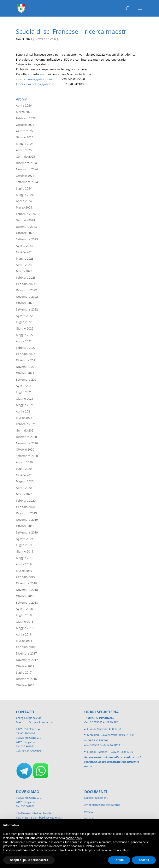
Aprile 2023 (24, 265)
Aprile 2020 (24, 488)
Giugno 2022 (25, 328)
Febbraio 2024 (26, 214)
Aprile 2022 (24, 341)
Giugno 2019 (25, 551)
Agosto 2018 (24, 609)
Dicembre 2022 (26, 290)
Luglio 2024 (24, 188)
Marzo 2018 (24, 641)
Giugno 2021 (25, 399)
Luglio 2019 (24, 545)
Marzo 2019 (24, 571)
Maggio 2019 (25, 558)
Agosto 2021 (24, 386)
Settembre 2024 (27, 182)
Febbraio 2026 (26, 118)
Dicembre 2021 (26, 360)
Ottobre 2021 (25, 373)
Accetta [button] (144, 860)
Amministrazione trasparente (102, 805)
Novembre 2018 (27, 590)
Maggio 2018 (25, 628)
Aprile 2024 (24, 201)
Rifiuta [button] (119, 860)
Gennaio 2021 (25, 430)
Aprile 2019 (24, 564)
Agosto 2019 (24, 539)
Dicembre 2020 (26, 437)
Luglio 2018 (24, 615)
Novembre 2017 (27, 660)
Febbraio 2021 (26, 424)
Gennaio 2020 (25, 507)
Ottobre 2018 (25, 596)
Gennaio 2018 (25, 647)
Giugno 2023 (25, 252)
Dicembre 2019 (26, 513)
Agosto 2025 (24, 131)
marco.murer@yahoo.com (34, 79)
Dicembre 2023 (26, 227)
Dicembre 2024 (26, 163)
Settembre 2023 (27, 239)
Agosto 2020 (24, 462)
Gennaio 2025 (25, 156)
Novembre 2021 (27, 367)
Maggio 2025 (25, 144)
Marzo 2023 (24, 271)
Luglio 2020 (24, 469)
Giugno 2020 (25, 475)
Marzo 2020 (24, 494)
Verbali (89, 819)
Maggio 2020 (25, 481)
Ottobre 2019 (25, 526)
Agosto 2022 (24, 316)
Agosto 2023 (24, 246)
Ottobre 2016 (25, 685)
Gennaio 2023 (25, 284)
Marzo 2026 (24, 112)
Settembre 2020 (27, 456)
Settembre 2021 (27, 379)
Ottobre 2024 (25, 176)
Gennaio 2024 (25, 220)
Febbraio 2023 (26, 278)
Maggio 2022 (25, 335)
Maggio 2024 (25, 195)
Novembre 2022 (27, 297)
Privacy (89, 812)
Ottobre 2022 (25, 303)
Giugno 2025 (25, 137)
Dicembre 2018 (26, 583)
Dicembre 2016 (26, 679)
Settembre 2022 (27, 309)
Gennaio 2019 (25, 577)
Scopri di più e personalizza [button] (29, 860)
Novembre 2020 (27, 443)
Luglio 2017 (24, 672)
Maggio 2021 (25, 405)
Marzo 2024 (24, 207)
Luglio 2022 (24, 322)
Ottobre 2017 (25, 666)
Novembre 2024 (27, 169)
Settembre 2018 (27, 602)
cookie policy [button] (74, 838)
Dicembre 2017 (26, 653)
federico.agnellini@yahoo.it (35, 84)
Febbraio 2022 (26, 348)
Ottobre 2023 (25, 233)
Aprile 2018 (24, 634)
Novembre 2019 (27, 520)
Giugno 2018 (25, 622)
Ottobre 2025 (25, 125)
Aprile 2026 (24, 105)
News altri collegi (47, 39)
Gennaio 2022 (25, 354)
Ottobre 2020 (25, 449)
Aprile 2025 (24, 150)
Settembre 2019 (27, 532)
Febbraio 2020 (26, 501)
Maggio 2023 (25, 258)
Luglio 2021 (24, 392)
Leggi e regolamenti (96, 798)
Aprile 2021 (24, 411)
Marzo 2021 (24, 418)
